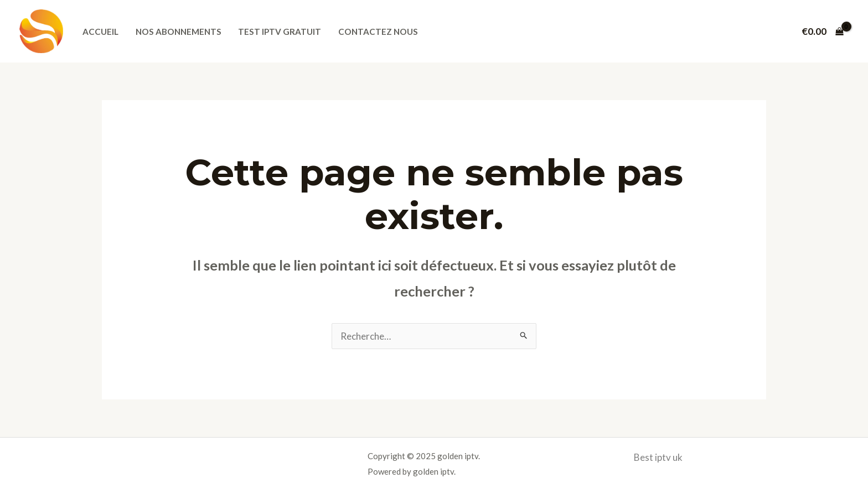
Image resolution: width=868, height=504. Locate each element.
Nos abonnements (179, 32)
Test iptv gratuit (280, 32)
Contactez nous (378, 32)
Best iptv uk (658, 457)
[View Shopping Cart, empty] (823, 31)
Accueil (100, 32)
